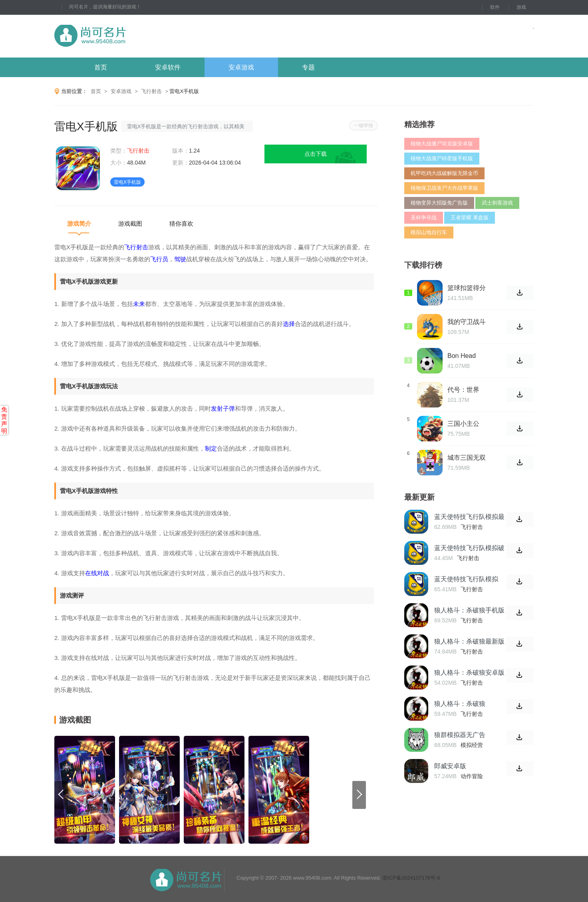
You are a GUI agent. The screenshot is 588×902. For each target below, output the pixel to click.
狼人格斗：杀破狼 (460, 704)
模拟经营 (472, 745)
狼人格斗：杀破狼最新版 (469, 641)
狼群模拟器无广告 (460, 735)
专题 (308, 67)
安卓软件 (168, 67)
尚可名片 (134, 36)
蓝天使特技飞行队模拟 (466, 579)
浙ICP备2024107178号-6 (411, 878)
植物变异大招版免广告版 (439, 203)
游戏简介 (79, 224)
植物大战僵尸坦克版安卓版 (442, 144)
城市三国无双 (467, 458)
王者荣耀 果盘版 (470, 218)
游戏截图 (130, 224)
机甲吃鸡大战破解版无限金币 (444, 173)
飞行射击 (151, 91)
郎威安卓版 (450, 766)
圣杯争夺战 (424, 218)
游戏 (521, 7)
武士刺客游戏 (497, 203)
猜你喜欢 (181, 224)
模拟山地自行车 (429, 232)
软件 (495, 7)
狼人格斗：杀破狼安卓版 (469, 673)
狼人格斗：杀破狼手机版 (469, 610)
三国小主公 (463, 424)
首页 (101, 67)
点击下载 (316, 154)
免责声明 (4, 420)
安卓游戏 (241, 67)
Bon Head (462, 356)
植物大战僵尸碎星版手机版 (442, 158)
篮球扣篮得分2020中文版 (467, 288)
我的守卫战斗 (467, 322)
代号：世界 (463, 390)
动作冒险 (472, 776)
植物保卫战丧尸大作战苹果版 (444, 188)
